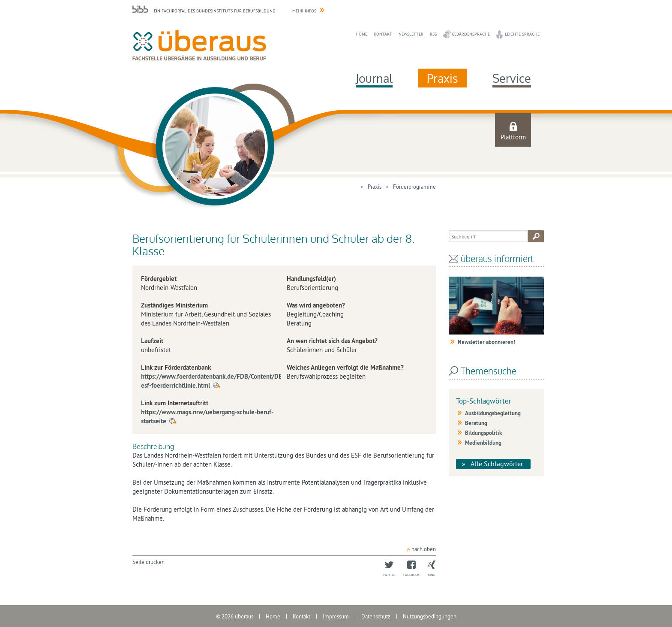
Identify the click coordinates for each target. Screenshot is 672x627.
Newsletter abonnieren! (486, 342)
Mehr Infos (304, 11)
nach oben (424, 549)
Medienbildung (483, 443)
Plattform (513, 137)
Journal (374, 78)
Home (361, 34)
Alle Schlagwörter (497, 464)
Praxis (442, 78)
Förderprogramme (414, 187)
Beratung (476, 423)
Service (512, 78)
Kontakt (383, 34)
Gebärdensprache (471, 34)
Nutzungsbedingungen (430, 616)
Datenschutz (376, 616)
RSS (433, 34)
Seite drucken (148, 562)
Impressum (336, 616)
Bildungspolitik (483, 433)
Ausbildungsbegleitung (493, 413)
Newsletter (411, 34)
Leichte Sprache (522, 34)
